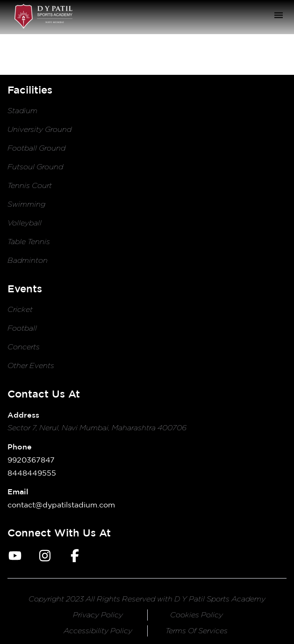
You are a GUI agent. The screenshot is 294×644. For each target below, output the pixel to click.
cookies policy (197, 615)
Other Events (31, 365)
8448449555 (32, 473)
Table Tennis (29, 242)
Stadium (22, 111)
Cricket (20, 309)
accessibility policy (98, 631)
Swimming (26, 204)
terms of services (197, 631)
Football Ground (36, 148)
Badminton (28, 260)
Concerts (24, 347)
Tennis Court (30, 185)
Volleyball (25, 223)
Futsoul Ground (35, 167)
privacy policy (98, 615)
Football (22, 328)
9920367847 (31, 460)
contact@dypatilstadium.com (61, 505)
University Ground (39, 129)
